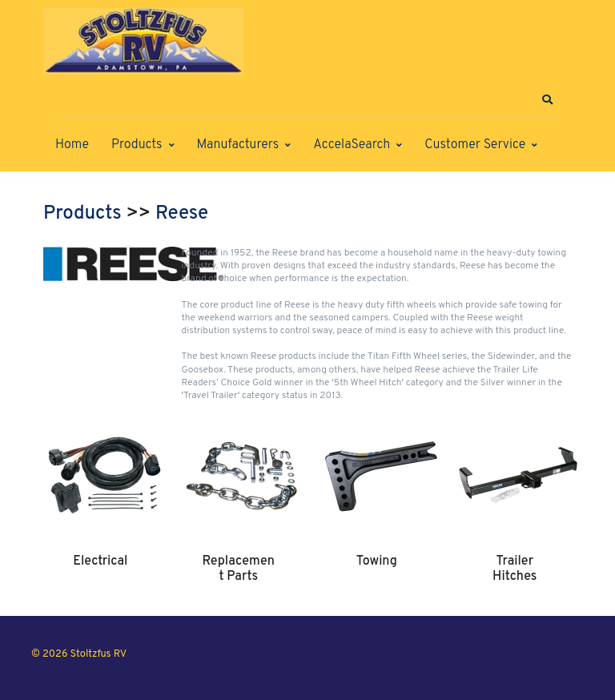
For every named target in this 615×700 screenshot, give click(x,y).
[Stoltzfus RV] (143, 41)
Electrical (100, 561)
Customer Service (475, 145)
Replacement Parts (239, 569)
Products (137, 145)
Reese (182, 214)
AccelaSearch (352, 145)
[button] (547, 100)
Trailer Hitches (515, 569)
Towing (377, 561)
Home (72, 145)
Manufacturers (238, 145)
